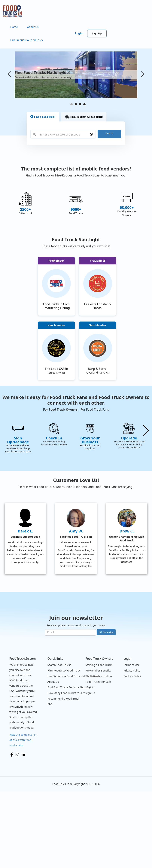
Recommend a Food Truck (63, 775)
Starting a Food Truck (99, 741)
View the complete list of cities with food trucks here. (23, 816)
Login (79, 33)
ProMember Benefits (98, 747)
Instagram (17, 831)
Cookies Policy (132, 752)
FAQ (50, 781)
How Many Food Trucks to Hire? (67, 769)
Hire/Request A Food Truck (27, 40)
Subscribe (108, 709)
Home (14, 27)
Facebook (12, 831)
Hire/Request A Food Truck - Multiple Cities (74, 752)
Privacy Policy (132, 747)
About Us (33, 27)
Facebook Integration (99, 752)
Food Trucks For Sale (98, 758)
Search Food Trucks (59, 741)
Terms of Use (132, 741)
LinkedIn (23, 831)
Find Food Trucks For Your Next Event (70, 764)
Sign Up (97, 33)
